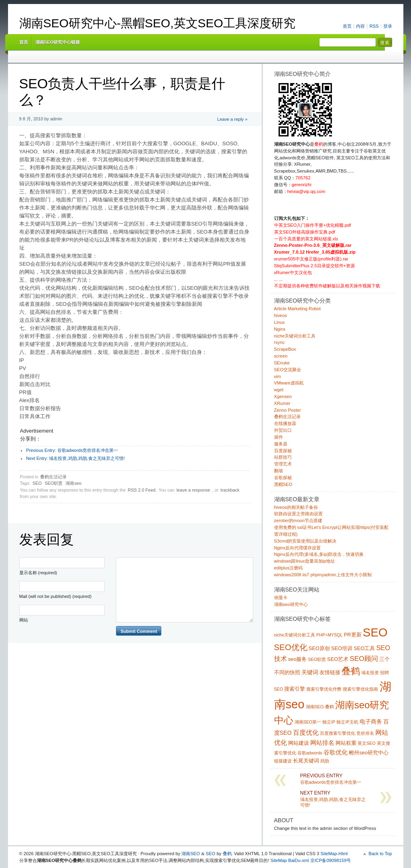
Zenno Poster (288, 410)
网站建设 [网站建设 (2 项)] (299, 743)
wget (279, 390)
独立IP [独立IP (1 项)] (329, 722)
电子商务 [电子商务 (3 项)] (371, 722)
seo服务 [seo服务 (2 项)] (298, 659)
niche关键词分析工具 (295, 336)
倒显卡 (281, 598)
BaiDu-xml (299, 860)
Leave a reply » (232, 119)
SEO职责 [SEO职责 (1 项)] (317, 659)
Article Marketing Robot (297, 309)
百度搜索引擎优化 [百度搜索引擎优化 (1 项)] (338, 733)
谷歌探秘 (283, 478)
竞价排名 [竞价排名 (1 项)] (365, 733)
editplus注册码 (289, 568)
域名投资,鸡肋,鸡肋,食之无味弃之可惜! (75, 458)
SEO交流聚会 (288, 370)
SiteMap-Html (334, 854)
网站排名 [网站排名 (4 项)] (322, 743)
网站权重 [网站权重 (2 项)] (346, 743)
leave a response (193, 490)
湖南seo (73, 483)
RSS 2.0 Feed (141, 490)
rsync (280, 342)
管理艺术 (283, 464)
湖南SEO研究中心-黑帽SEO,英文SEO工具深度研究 (157, 23)
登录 (388, 26)
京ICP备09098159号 (331, 860)
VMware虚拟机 (289, 383)
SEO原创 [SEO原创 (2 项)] (319, 648)
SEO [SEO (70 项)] (375, 632)
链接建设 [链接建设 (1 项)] (283, 761)
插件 (279, 437)
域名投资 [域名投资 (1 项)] (370, 673)
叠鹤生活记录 (53, 477)
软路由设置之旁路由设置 (298, 514)
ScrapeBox (285, 349)
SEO (37, 483)
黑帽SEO (283, 484)
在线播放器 (285, 423)
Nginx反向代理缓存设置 (298, 548)
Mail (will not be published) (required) (55, 596)
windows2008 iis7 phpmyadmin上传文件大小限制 (323, 575)
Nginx (280, 329)
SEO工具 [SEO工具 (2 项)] (364, 648)
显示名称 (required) (38, 573)
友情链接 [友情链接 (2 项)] (330, 672)
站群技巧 (283, 457)
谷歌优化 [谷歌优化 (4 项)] (336, 752)
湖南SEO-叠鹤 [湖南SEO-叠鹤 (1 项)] (320, 707)
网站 (24, 620)
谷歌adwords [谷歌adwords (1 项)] (310, 753)
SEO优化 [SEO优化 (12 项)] (291, 647)
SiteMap (279, 860)
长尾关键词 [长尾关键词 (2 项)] (306, 761)
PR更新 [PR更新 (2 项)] (353, 635)
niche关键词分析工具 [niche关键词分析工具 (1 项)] (295, 635)
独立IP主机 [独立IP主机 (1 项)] (347, 722)
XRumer (282, 403)
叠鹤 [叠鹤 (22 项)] (351, 671)
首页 (347, 26)
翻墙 (279, 471)
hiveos (281, 315)
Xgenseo (283, 396)
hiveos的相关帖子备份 (296, 507)
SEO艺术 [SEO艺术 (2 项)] (338, 659)
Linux (280, 322)
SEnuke (282, 363)
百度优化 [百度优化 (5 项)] (306, 732)
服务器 (281, 444)
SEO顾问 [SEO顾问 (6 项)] (364, 659)
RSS (374, 26)
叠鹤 (227, 854)
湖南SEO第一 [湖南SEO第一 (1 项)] (308, 722)
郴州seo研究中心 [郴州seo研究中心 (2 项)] (369, 753)
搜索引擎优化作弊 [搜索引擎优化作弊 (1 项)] (324, 689)
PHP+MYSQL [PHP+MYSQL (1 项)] (329, 635)
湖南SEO (191, 854)
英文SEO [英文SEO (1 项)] (367, 743)
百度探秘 (283, 451)
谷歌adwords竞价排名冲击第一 (72, 450)
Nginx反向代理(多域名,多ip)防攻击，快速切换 (319, 554)
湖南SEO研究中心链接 (58, 42)
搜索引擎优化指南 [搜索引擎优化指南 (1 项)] (360, 689)
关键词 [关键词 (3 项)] (310, 672)
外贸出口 (283, 430)
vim (278, 376)
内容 (360, 26)
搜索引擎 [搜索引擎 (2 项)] (295, 689)
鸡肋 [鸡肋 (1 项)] (325, 761)
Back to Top (380, 854)
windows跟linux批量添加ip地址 (305, 561)
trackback (230, 490)
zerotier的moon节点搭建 (298, 520)
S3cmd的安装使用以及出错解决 (305, 541)
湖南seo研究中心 (291, 604)
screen (281, 356)
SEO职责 (54, 483)
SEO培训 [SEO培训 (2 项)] (342, 648)
